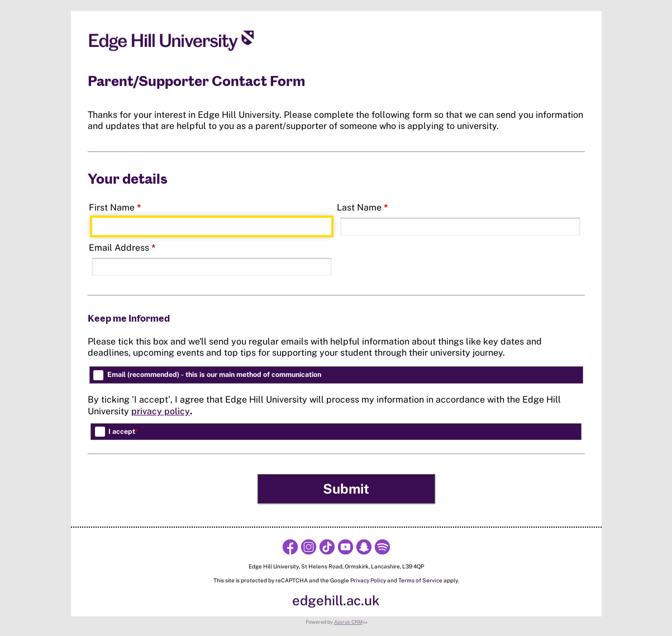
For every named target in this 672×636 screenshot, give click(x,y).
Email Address (122, 248)
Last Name (363, 207)
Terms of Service (420, 580)
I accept (123, 431)
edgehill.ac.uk (336, 600)
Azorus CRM (348, 622)
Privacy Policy (368, 580)
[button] (347, 489)
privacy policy (161, 411)
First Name (115, 207)
